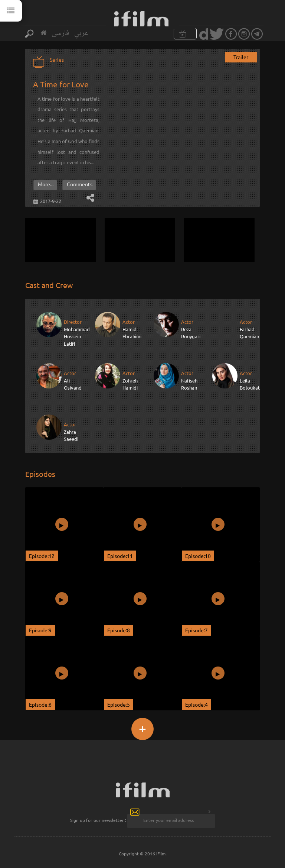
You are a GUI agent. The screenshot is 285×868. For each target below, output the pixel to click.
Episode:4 (196, 704)
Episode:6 (40, 704)
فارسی (60, 33)
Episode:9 (40, 630)
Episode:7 (196, 630)
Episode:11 (120, 556)
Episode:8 (119, 630)
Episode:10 (198, 556)
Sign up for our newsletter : (98, 820)
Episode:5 (119, 704)
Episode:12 (42, 556)
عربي (81, 33)
